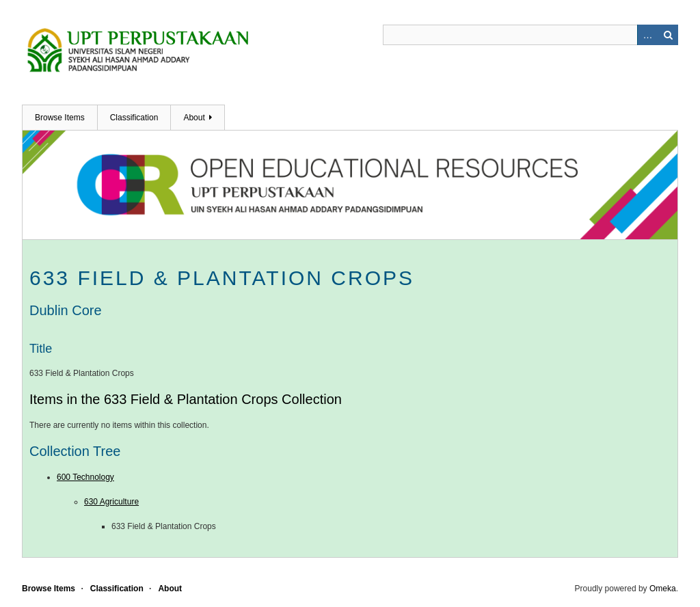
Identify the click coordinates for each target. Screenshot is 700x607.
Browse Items (60, 118)
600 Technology (85, 477)
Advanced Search (647, 35)
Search (668, 35)
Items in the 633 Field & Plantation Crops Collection (186, 399)
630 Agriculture (111, 502)
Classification (134, 118)
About (194, 118)
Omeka (663, 589)
